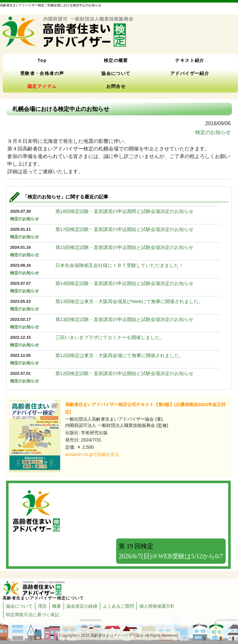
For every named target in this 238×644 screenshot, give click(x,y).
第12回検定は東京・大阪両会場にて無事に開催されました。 (120, 355)
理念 (42, 606)
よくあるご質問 (118, 606)
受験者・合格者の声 (42, 73)
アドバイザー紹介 (190, 73)
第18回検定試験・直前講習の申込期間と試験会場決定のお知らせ (125, 211)
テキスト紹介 (190, 60)
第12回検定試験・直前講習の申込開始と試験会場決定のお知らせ (125, 373)
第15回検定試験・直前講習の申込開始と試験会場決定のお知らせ (125, 247)
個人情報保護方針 (157, 606)
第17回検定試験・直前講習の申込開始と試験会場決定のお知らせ (125, 229)
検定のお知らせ (213, 132)
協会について (116, 73)
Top (42, 60)
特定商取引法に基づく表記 (33, 615)
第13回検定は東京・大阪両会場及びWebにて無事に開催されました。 (129, 301)
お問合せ (116, 86)
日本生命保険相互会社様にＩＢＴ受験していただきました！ (119, 265)
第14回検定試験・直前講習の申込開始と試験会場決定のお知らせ (125, 283)
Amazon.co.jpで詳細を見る (92, 454)
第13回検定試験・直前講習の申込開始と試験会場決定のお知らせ (125, 319)
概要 (57, 606)
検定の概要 (116, 60)
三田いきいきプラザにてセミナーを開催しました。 (110, 337)
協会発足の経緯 (82, 606)
